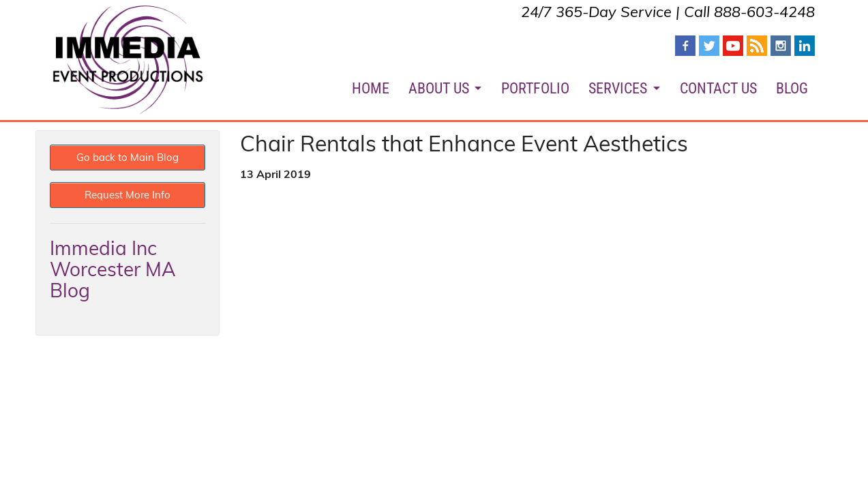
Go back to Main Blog (128, 157)
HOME (371, 88)
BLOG (792, 88)
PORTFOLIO (535, 88)
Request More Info (128, 195)
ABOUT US (439, 88)
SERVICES (618, 88)
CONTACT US (718, 88)
